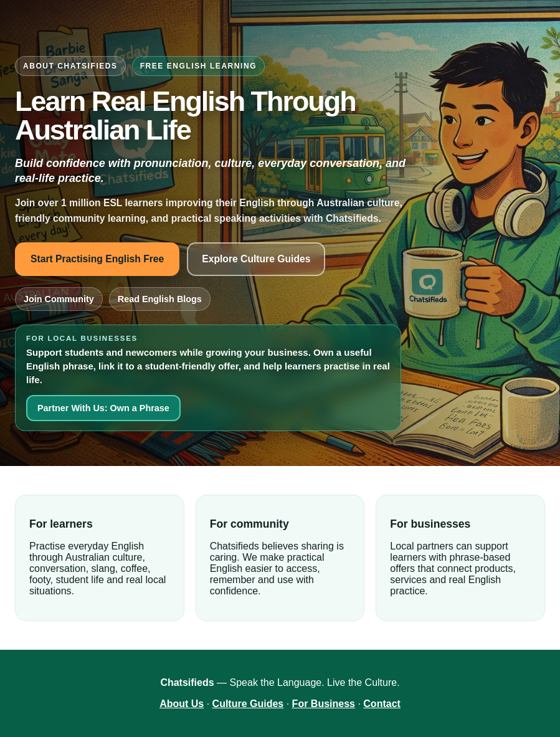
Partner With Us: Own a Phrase (103, 408)
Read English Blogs (160, 299)
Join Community (59, 299)
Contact (382, 704)
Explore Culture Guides (256, 259)
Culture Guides (248, 704)
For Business (324, 704)
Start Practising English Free (97, 259)
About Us (182, 704)
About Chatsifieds (70, 66)
